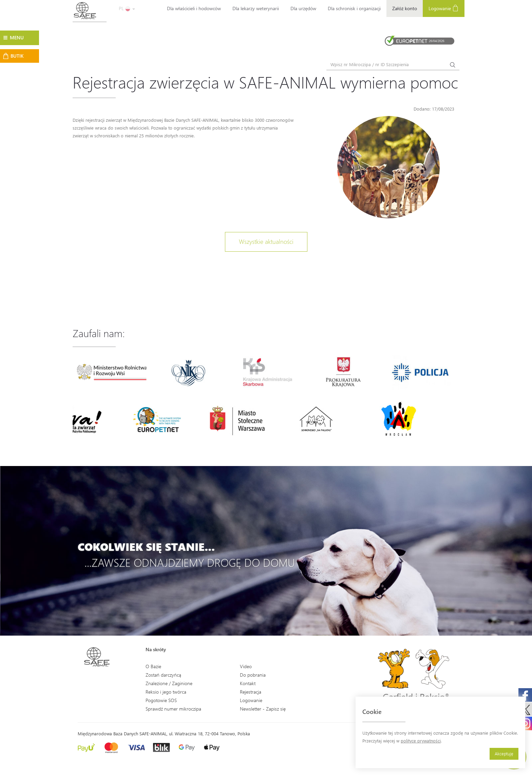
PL (127, 8)
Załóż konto (405, 8)
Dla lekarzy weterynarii (256, 8)
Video (246, 666)
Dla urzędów (303, 8)
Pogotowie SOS (161, 700)
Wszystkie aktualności (266, 241)
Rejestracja (251, 692)
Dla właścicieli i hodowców (194, 8)
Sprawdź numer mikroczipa (173, 709)
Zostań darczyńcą (163, 675)
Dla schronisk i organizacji (354, 8)
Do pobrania (253, 675)
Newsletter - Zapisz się (263, 709)
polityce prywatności (421, 741)
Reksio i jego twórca (166, 692)
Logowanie (444, 8)
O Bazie (153, 666)
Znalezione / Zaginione (169, 683)
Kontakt (248, 683)
